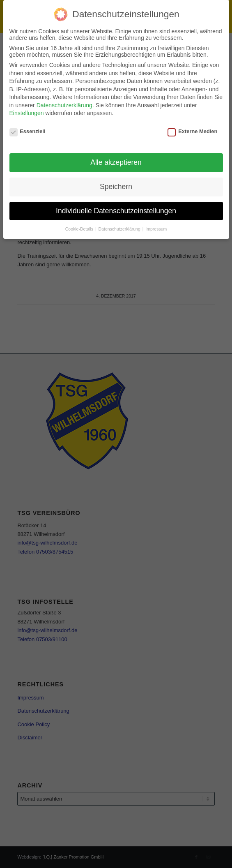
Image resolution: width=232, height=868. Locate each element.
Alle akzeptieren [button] (116, 162)
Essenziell (28, 131)
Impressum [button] (156, 229)
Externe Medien (192, 131)
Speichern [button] (116, 187)
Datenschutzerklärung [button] (120, 229)
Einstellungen (27, 113)
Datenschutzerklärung (64, 105)
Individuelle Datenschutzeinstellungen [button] (116, 211)
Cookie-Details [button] (80, 229)
